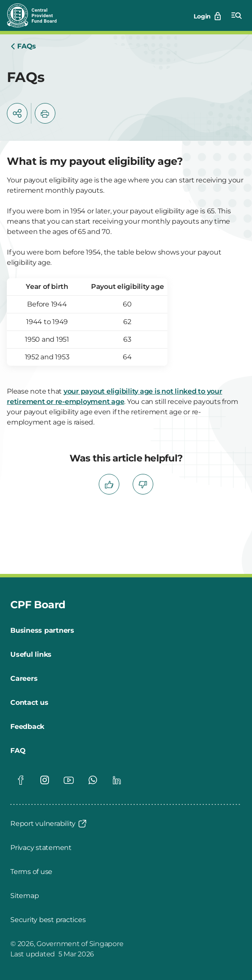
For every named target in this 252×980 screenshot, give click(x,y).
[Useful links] (31, 655)
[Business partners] (42, 631)
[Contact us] (29, 703)
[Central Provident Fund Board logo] (37, 15)
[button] (17, 113)
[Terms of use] (31, 872)
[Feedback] (27, 727)
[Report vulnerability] (49, 824)
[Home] (23, 46)
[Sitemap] (24, 896)
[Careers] (24, 679)
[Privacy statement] (41, 848)
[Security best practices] (48, 920)
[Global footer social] (21, 780)
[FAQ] (18, 751)
